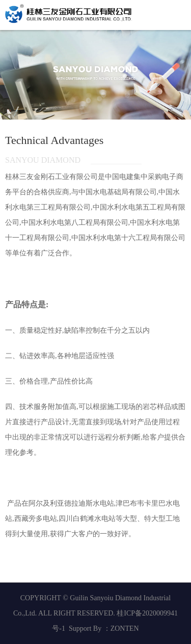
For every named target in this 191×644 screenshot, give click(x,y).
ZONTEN (125, 628)
